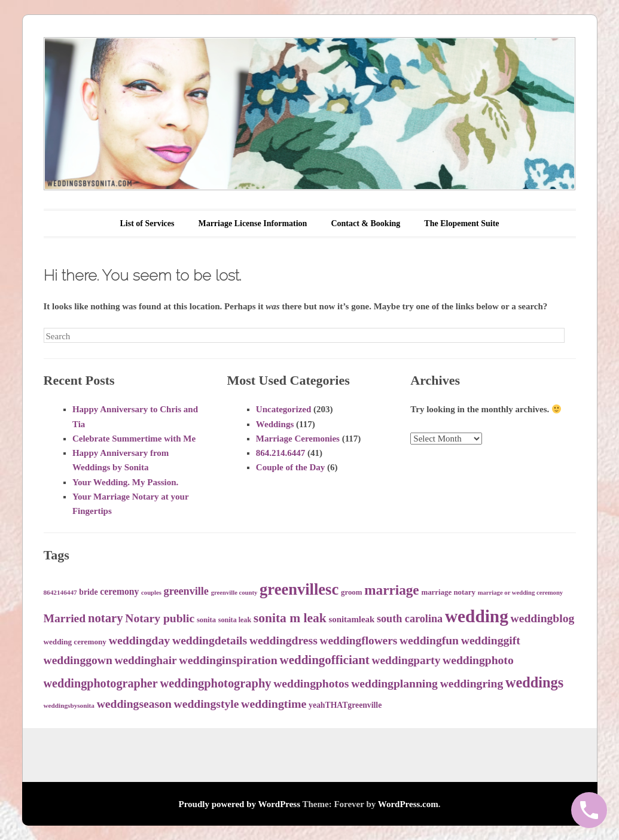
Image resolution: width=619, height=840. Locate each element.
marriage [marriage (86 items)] (391, 590)
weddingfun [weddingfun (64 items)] (429, 640)
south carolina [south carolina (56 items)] (410, 619)
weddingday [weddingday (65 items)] (140, 640)
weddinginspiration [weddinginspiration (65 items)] (228, 660)
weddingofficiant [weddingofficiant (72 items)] (325, 660)
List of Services (147, 223)
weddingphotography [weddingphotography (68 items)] (215, 683)
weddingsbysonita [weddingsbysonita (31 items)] (69, 705)
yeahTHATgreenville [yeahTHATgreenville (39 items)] (345, 705)
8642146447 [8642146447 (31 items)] (60, 592)
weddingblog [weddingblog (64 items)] (543, 618)
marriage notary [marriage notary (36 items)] (448, 592)
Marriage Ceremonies (298, 439)
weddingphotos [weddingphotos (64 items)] (311, 684)
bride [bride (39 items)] (88, 592)
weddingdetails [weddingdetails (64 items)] (210, 640)
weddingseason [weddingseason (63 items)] (134, 704)
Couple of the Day (290, 467)
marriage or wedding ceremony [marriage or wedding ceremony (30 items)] (521, 593)
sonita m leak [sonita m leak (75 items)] (290, 618)
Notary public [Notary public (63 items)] (160, 618)
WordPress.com (408, 804)
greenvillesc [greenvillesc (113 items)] (299, 589)
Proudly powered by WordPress (240, 804)
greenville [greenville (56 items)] (186, 591)
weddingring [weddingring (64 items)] (472, 684)
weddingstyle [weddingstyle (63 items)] (207, 704)
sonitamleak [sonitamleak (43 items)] (352, 619)
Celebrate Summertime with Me (134, 439)
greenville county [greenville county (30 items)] (234, 593)
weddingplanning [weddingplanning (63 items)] (394, 684)
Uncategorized (283, 409)
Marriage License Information (252, 223)
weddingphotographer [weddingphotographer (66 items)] (101, 683)
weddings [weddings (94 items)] (534, 682)
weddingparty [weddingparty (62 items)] (406, 660)
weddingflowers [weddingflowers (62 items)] (359, 640)
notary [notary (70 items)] (106, 618)
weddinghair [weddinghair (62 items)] (146, 660)
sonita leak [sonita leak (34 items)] (235, 620)
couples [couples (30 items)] (151, 593)
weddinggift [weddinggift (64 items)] (491, 640)
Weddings (275, 424)
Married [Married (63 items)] (65, 618)
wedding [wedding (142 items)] (477, 616)
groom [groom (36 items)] (352, 592)
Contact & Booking (365, 223)
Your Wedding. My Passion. (125, 482)
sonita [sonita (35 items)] (206, 620)
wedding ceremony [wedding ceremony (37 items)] (75, 642)
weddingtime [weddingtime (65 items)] (274, 704)
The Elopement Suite (461, 223)
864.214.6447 (281, 453)
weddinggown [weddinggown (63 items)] (78, 660)
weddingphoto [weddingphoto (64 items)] (478, 660)
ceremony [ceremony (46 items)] (119, 591)
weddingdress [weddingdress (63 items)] (283, 640)
